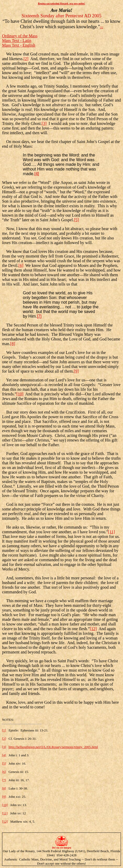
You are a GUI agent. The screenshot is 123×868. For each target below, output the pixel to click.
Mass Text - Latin (17, 41)
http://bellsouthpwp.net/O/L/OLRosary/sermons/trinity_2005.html (53, 747)
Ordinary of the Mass (20, 36)
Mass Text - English (19, 45)
